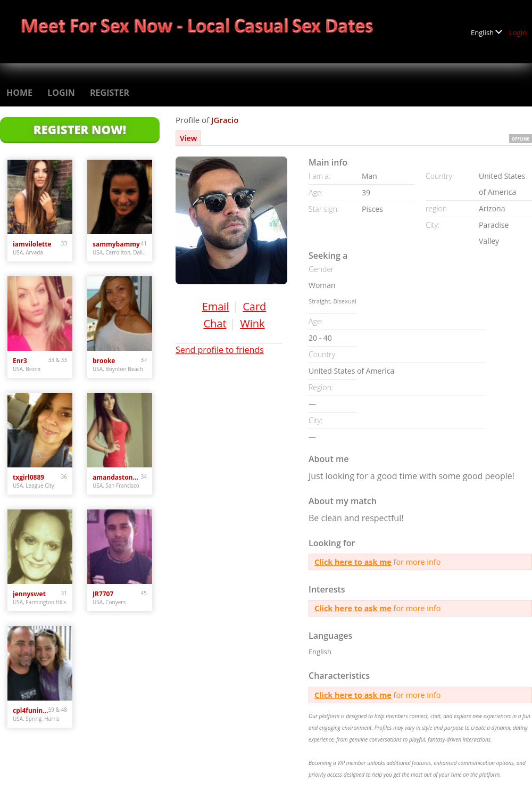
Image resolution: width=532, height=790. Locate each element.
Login (518, 32)
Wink (252, 323)
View (188, 138)
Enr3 (20, 361)
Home (19, 93)
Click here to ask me (353, 562)
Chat (215, 323)
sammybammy (116, 244)
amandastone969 (117, 477)
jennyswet (29, 594)
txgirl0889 (28, 477)
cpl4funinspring (31, 710)
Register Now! (80, 129)
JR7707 (103, 594)
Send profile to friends (220, 350)
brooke (104, 361)
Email (216, 306)
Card (254, 306)
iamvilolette (32, 244)
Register (110, 93)
